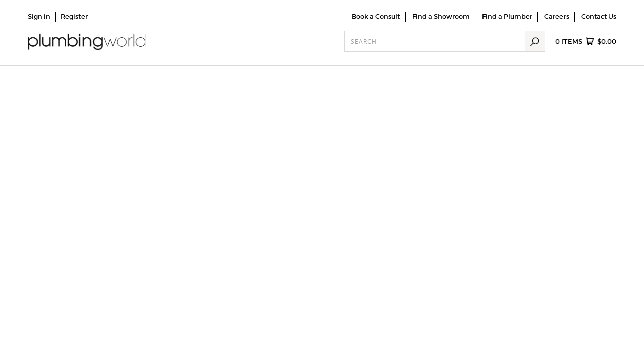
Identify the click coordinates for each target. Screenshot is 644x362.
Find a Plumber (507, 16)
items (586, 42)
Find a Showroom (441, 16)
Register (74, 16)
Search (535, 41)
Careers (557, 16)
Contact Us (599, 16)
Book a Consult (376, 16)
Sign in (39, 16)
